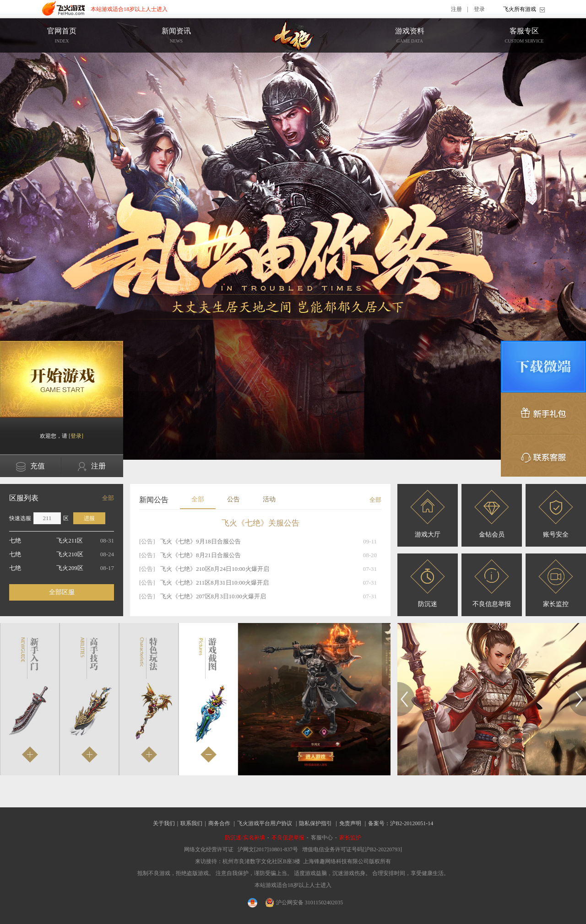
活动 (269, 499)
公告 (233, 499)
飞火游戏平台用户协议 (265, 823)
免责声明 (350, 823)
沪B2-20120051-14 (412, 823)
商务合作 (219, 823)
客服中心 (322, 838)
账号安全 (556, 514)
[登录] (76, 436)
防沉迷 (428, 583)
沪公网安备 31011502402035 (304, 903)
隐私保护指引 (315, 823)
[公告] (147, 541)
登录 (479, 9)
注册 (456, 9)
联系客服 (543, 456)
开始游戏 (62, 379)
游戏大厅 (428, 514)
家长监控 (556, 583)
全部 (108, 498)
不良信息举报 (492, 583)
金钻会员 (492, 514)
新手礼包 (543, 414)
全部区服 (62, 592)
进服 (89, 518)
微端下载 (543, 367)
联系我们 (191, 823)
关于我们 (164, 823)
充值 (30, 467)
